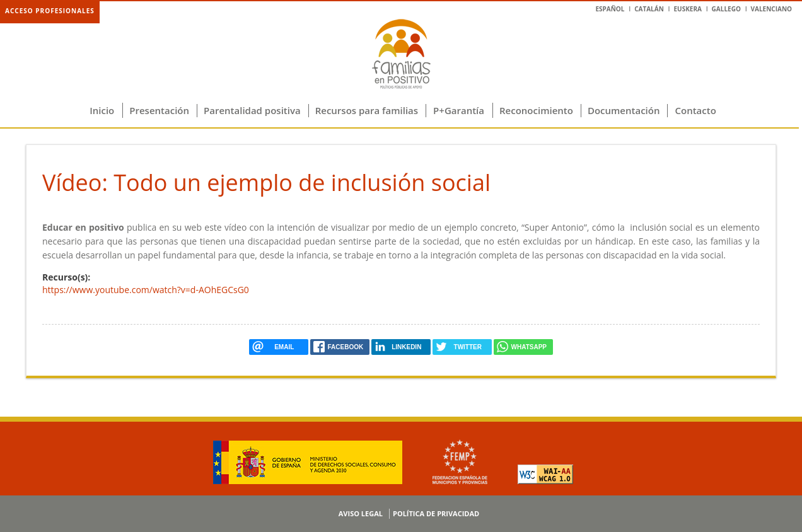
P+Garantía (459, 110)
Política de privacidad (436, 513)
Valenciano (771, 9)
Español (610, 9)
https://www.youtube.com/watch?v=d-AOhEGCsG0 (146, 290)
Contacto (695, 110)
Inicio (102, 110)
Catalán (649, 9)
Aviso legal (361, 513)
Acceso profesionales (50, 11)
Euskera (687, 9)
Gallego (726, 9)
